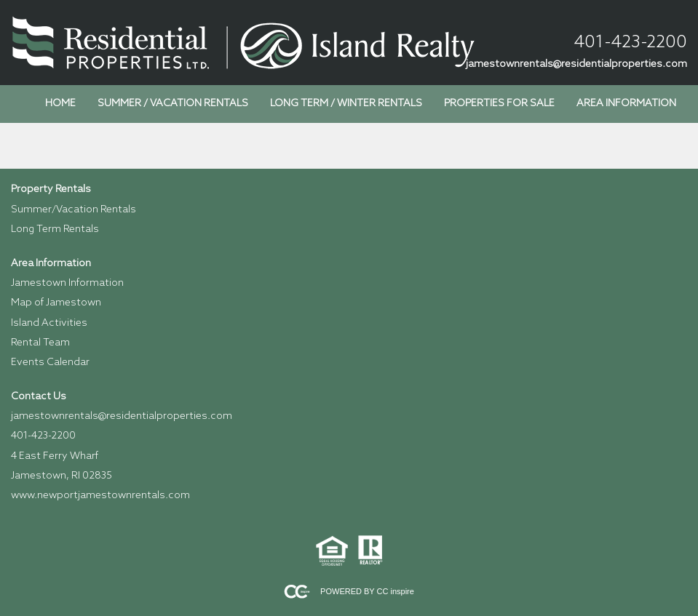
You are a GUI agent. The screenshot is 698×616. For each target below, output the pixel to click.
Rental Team (40, 343)
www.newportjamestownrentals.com (100, 496)
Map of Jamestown (56, 303)
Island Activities (49, 323)
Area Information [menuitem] (626, 104)
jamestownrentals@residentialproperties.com (576, 64)
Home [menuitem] (60, 104)
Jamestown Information (67, 283)
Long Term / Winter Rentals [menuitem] (346, 104)
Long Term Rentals (55, 229)
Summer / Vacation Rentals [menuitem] (173, 104)
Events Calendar (50, 363)
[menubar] (361, 104)
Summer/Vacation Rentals (74, 210)
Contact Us (39, 397)
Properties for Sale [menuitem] (499, 104)
